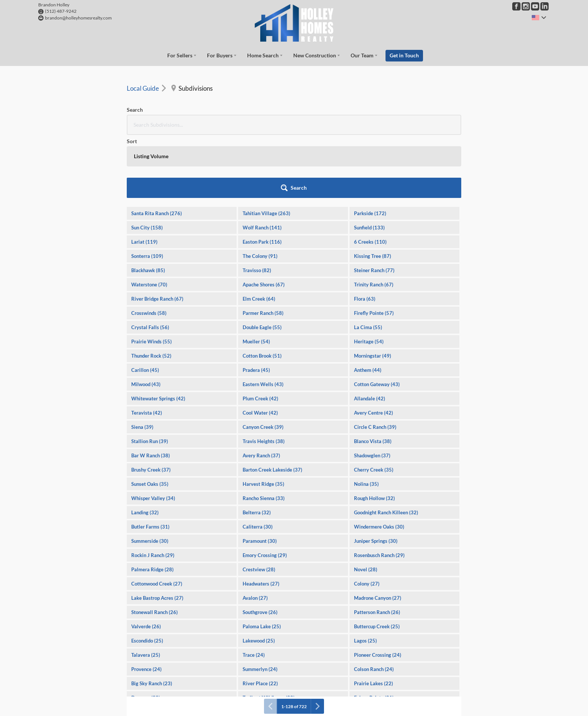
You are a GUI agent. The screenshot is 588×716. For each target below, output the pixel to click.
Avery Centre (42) (373, 348)
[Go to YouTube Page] (535, 6)
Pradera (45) (256, 305)
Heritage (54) (369, 276)
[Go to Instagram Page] (526, 6)
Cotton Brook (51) (262, 291)
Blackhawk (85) (148, 205)
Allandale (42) (370, 333)
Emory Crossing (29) (265, 490)
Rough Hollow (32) (374, 433)
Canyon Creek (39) (263, 362)
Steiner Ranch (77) (374, 205)
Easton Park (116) (262, 177)
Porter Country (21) (264, 661)
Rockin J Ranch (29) (153, 490)
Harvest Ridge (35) (263, 419)
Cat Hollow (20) (149, 675)
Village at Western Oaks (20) (163, 689)
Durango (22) (146, 632)
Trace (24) (254, 590)
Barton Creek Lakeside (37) (272, 404)
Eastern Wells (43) (263, 319)
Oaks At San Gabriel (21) (158, 647)
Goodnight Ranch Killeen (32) (386, 447)
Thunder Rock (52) (151, 291)
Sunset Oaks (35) (150, 419)
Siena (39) (142, 362)
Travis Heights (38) (264, 376)
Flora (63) (365, 234)
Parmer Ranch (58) (263, 248)
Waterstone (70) (149, 219)
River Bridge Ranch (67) (157, 234)
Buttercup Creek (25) (377, 561)
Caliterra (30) (258, 461)
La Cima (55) (368, 262)
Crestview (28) (259, 504)
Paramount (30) (260, 476)
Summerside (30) (150, 476)
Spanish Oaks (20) (374, 675)
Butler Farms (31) (150, 461)
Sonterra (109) (147, 191)
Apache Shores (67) (264, 219)
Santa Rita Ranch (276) (157, 148)
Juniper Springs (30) (376, 476)
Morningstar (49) (373, 291)
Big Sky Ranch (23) (152, 618)
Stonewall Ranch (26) (154, 547)
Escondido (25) (147, 575)
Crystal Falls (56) (150, 262)
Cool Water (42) (260, 348)
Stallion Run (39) (150, 376)
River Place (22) (260, 618)
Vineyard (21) (258, 647)
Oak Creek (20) (259, 689)
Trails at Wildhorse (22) (269, 632)
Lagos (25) (365, 575)
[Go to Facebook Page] (516, 6)
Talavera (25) (146, 590)
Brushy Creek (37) (151, 404)
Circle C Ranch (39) (375, 362)
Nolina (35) (366, 419)
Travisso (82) (257, 205)
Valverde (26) (146, 561)
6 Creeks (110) (370, 177)
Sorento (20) (367, 661)
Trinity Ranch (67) (374, 219)
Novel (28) (366, 504)
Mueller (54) (256, 276)
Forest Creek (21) (150, 661)
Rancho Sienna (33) (264, 433)
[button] (441, 123)
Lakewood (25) (259, 575)
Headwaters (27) (261, 518)
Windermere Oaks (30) (379, 461)
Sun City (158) (147, 162)
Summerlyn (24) (260, 604)
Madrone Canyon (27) (378, 533)
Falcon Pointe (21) (374, 632)
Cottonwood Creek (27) (157, 518)
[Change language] (539, 18)
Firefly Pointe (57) (374, 248)
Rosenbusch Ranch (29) (379, 490)
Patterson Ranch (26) (377, 547)
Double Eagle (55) (262, 262)
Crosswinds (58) (149, 248)
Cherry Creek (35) (374, 404)
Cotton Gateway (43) (377, 319)
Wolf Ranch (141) (262, 162)
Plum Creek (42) (260, 333)
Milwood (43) (146, 319)
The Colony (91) (260, 191)
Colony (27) (367, 518)
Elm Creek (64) (259, 234)
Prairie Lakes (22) (373, 618)
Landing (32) (145, 447)
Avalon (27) (255, 533)
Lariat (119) (144, 177)
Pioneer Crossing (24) (378, 590)
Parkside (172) (370, 148)
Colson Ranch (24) (374, 604)
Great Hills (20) (371, 689)
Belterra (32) (257, 447)
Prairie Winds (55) (151, 276)
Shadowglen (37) (372, 390)
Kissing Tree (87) (373, 191)
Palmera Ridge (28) (152, 504)
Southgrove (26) (260, 547)
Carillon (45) (145, 305)
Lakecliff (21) (369, 647)
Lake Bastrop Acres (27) (157, 533)
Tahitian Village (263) (266, 148)
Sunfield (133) (369, 162)
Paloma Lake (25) (262, 561)
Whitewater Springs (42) (158, 333)
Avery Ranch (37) (261, 390)
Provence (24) (146, 604)
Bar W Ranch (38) (151, 390)
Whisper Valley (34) (153, 433)
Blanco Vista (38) (373, 376)
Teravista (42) (147, 348)
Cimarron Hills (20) (264, 675)
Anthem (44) (368, 305)
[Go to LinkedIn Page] (544, 6)
